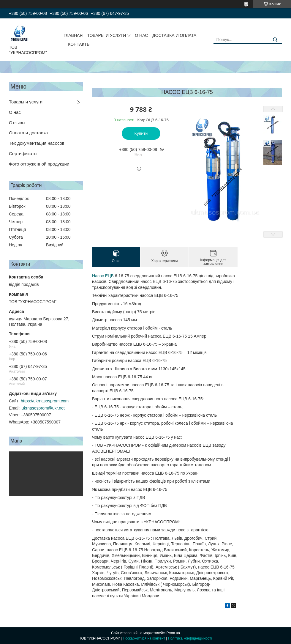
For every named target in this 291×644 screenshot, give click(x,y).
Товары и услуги (26, 102)
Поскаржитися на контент (144, 638)
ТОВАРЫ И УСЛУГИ (106, 35)
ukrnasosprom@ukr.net (43, 408)
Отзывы (17, 123)
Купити (141, 133)
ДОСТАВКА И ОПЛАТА (174, 35)
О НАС (141, 35)
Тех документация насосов (37, 143)
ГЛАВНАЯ (73, 35)
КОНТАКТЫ (79, 44)
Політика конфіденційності (190, 638)
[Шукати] (275, 40)
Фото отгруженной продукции (39, 164)
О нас (15, 112)
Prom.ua (173, 633)
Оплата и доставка (28, 133)
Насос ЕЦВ (103, 276)
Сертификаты (23, 153)
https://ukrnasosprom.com (45, 401)
